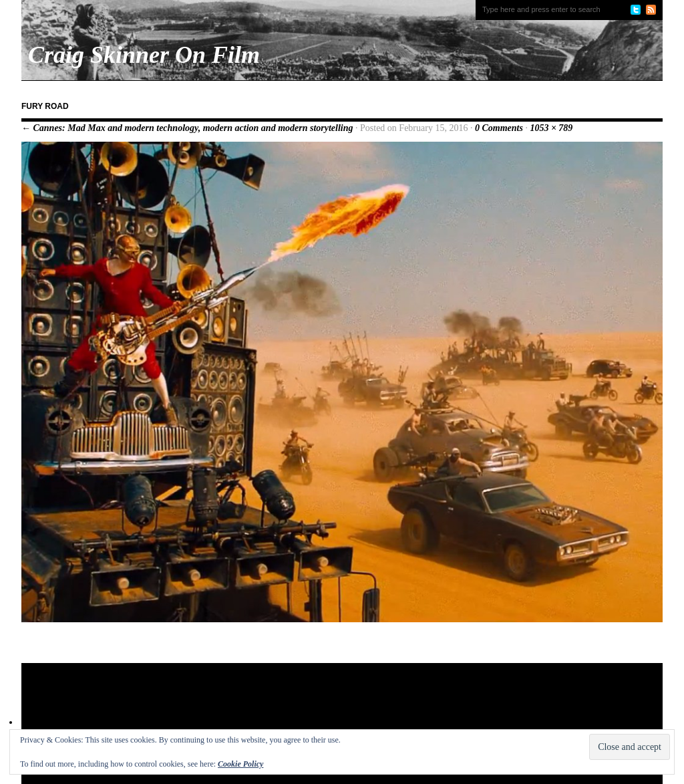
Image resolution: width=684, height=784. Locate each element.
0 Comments (499, 128)
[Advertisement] (278, 706)
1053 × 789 (551, 128)
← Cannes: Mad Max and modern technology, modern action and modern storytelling (187, 128)
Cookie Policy (240, 764)
